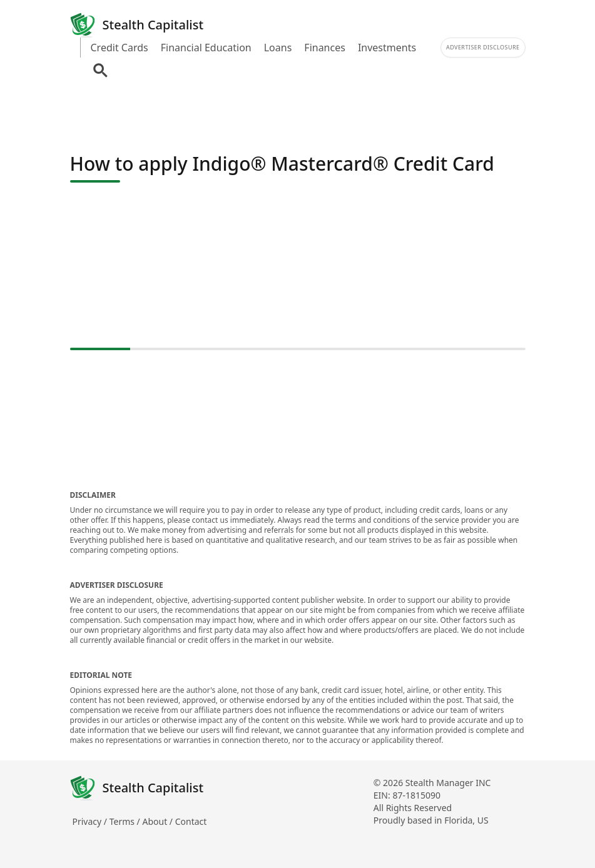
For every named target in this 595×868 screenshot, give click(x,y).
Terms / (126, 821)
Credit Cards (120, 48)
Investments (387, 48)
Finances (325, 48)
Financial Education (206, 48)
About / (158, 821)
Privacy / (91, 821)
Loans (278, 48)
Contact (191, 821)
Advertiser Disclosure (483, 47)
